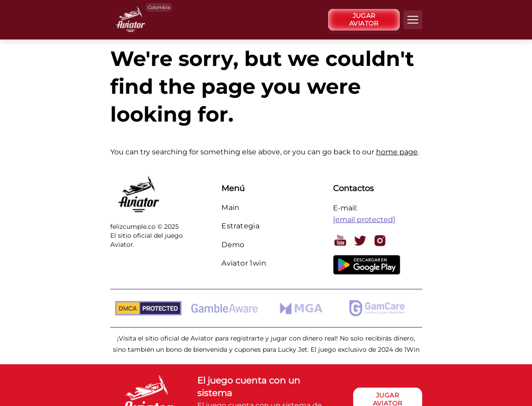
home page (397, 152)
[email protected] (364, 220)
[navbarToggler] (413, 20)
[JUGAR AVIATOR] (364, 20)
